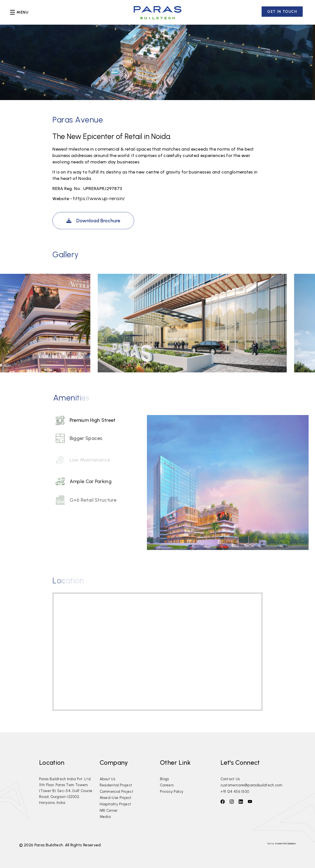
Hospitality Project (116, 812)
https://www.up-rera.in (98, 198)
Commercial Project (117, 799)
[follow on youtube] (250, 801)
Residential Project (116, 793)
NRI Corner (109, 818)
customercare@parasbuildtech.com (251, 793)
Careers (167, 793)
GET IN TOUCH (282, 12)
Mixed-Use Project (116, 806)
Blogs (165, 787)
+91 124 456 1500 (235, 799)
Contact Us (230, 787)
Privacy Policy (172, 799)
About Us (107, 787)
